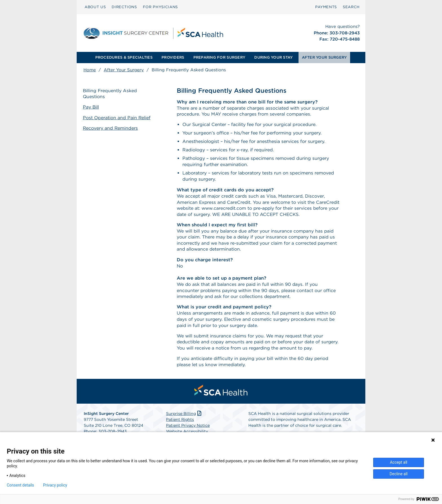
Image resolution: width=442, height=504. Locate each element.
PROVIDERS (173, 57)
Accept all (399, 462)
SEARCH (351, 7)
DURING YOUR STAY (273, 57)
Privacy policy (55, 485)
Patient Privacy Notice (188, 429)
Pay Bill (92, 107)
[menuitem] (95, 7)
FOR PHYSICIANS (160, 7)
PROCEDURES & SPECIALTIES (124, 57)
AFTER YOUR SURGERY (324, 57)
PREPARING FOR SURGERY (219, 57)
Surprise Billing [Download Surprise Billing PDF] (184, 417)
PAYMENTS (326, 7)
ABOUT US (95, 7)
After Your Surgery (124, 70)
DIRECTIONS (124, 7)
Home (90, 70)
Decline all (399, 474)
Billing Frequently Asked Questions (111, 94)
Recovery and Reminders (111, 128)
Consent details (20, 485)
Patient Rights (180, 423)
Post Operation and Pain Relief (118, 118)
